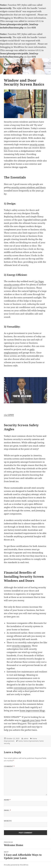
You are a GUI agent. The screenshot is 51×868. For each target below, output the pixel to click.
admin (26, 738)
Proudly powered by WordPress (16, 865)
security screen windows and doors (28, 187)
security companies (21, 646)
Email (7, 810)
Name (7, 800)
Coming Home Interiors (15, 66)
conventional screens (24, 688)
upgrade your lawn (31, 720)
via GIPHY (9, 415)
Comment (9, 766)
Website (8, 821)
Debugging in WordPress (12, 18)
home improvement (31, 741)
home (21, 741)
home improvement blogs (32, 710)
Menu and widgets (44, 69)
